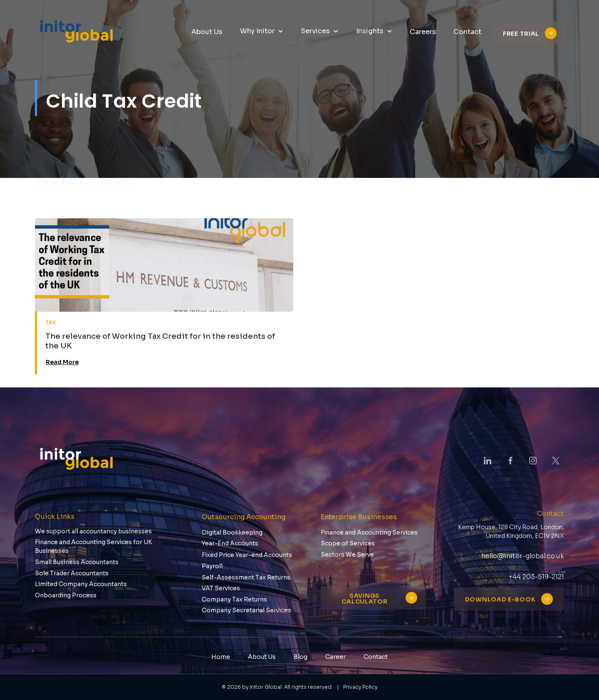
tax (51, 322)
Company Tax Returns (234, 599)
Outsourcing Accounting (244, 517)
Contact (376, 657)
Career (335, 657)
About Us (262, 657)
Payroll (212, 566)
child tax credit (99, 182)
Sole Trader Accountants (72, 573)
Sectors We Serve (347, 555)
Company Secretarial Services (246, 610)
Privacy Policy (360, 687)
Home (46, 182)
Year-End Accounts (230, 543)
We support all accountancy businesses (93, 531)
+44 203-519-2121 (536, 577)
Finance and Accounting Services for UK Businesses (94, 546)
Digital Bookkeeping (232, 532)
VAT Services (221, 588)
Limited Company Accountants (81, 584)
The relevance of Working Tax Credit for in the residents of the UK (160, 341)
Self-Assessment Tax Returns (246, 577)
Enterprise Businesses (359, 517)
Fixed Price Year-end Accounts (247, 555)
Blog (301, 657)
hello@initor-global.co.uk (523, 556)
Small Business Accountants (77, 562)
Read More (62, 362)
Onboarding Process (66, 595)
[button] (262, 31)
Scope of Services (348, 543)
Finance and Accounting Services (369, 532)
